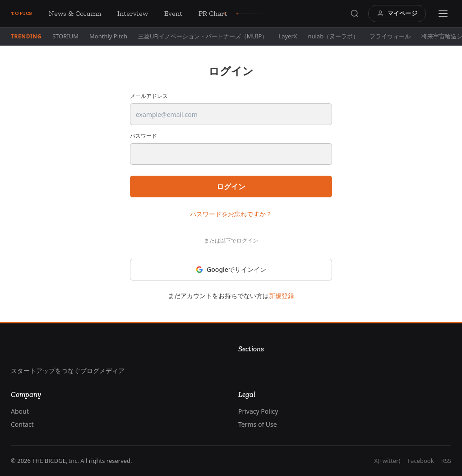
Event (173, 13)
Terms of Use (258, 424)
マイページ (397, 13)
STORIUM (65, 36)
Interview (133, 13)
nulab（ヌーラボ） (333, 36)
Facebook (420, 461)
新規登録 (282, 296)
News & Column (75, 13)
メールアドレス (149, 96)
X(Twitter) (387, 461)
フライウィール (390, 36)
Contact (22, 424)
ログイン (231, 187)
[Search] (355, 14)
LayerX (288, 36)
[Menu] (443, 14)
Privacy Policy (258, 411)
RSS (446, 461)
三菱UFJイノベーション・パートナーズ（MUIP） (203, 36)
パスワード (143, 136)
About (20, 411)
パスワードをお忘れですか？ (231, 214)
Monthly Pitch (108, 36)
